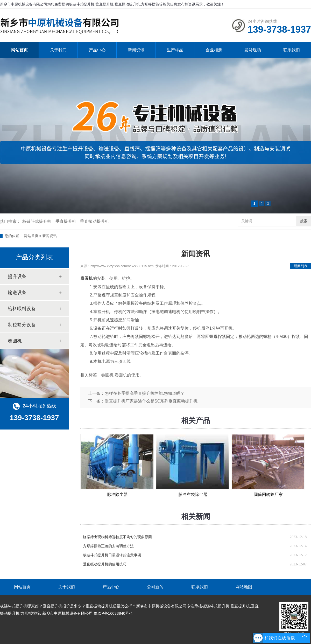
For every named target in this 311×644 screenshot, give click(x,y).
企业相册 (214, 50)
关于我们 (58, 50)
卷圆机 (15, 341)
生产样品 (175, 50)
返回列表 (301, 266)
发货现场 (253, 50)
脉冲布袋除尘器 (193, 494)
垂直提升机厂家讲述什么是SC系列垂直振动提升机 (151, 401)
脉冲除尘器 (117, 494)
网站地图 (244, 587)
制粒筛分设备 (22, 325)
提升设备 (17, 276)
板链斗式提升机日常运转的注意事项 (112, 555)
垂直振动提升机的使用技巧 (105, 564)
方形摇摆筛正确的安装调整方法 (108, 546)
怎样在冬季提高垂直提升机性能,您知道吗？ (145, 393)
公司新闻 (155, 587)
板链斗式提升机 (37, 221)
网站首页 (19, 50)
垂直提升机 (66, 221)
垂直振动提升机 (95, 221)
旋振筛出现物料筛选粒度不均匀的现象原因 (117, 537)
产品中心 (97, 50)
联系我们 (292, 50)
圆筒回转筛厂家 (268, 494)
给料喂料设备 (22, 309)
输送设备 (17, 293)
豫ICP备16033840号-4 (113, 613)
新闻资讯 (136, 50)
